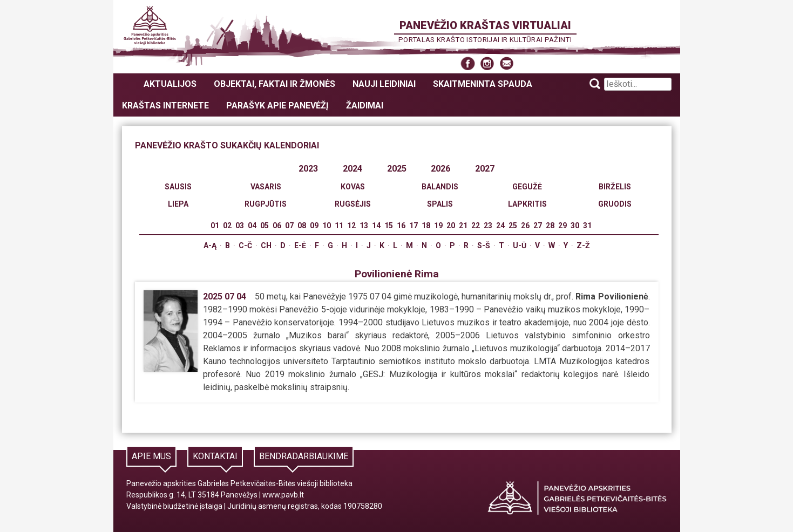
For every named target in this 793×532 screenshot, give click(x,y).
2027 (485, 169)
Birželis (615, 187)
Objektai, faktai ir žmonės (274, 84)
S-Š (484, 245)
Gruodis (615, 204)
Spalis (440, 204)
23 (488, 226)
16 (401, 226)
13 (364, 226)
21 (463, 226)
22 (476, 226)
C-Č (245, 245)
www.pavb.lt (283, 495)
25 (513, 226)
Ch (266, 245)
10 (327, 226)
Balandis (440, 187)
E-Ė (300, 245)
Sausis (178, 187)
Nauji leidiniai (384, 84)
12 (351, 226)
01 (215, 226)
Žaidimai (365, 105)
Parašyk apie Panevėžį (277, 105)
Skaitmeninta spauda (483, 84)
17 (414, 226)
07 (289, 226)
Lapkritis (527, 204)
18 (426, 226)
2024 (353, 169)
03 (240, 226)
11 (339, 226)
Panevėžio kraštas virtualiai (485, 25)
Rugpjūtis (266, 204)
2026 (440, 169)
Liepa (178, 204)
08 (302, 226)
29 (562, 226)
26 (525, 226)
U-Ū (520, 245)
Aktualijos (170, 84)
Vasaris (266, 187)
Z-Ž (583, 245)
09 (314, 226)
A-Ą (210, 245)
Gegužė (527, 187)
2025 (397, 169)
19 (438, 226)
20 (451, 226)
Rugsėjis (353, 204)
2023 (308, 169)
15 (389, 226)
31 (587, 226)
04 (252, 226)
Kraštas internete (165, 105)
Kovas (353, 187)
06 (277, 226)
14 (376, 226)
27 (538, 226)
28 (550, 226)
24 (500, 226)
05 (265, 226)
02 (227, 226)
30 (575, 226)
